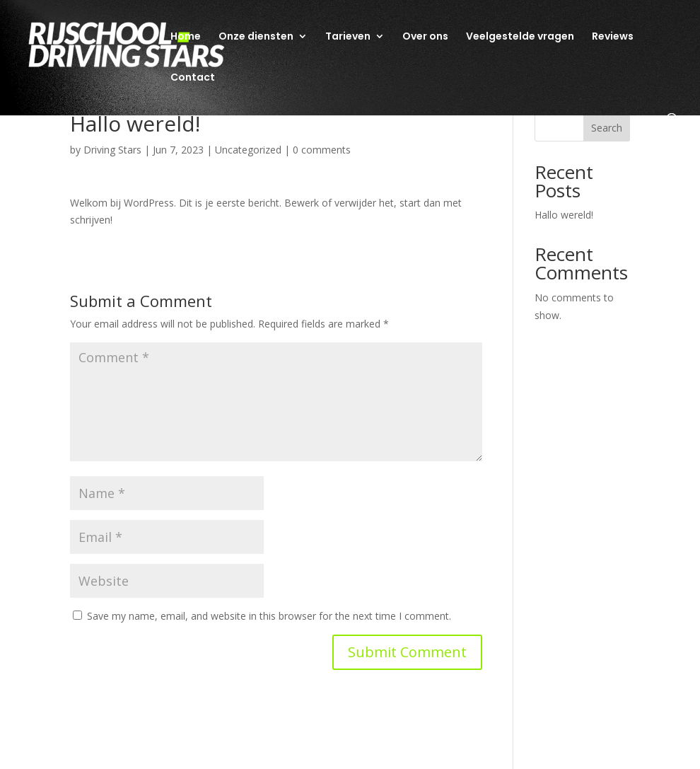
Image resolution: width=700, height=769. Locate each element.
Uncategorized (248, 150)
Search (607, 128)
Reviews (613, 37)
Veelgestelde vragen (520, 37)
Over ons (425, 37)
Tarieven (348, 37)
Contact (193, 78)
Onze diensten (256, 37)
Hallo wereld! (564, 215)
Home (186, 37)
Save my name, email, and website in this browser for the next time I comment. (269, 616)
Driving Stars (112, 150)
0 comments (322, 150)
